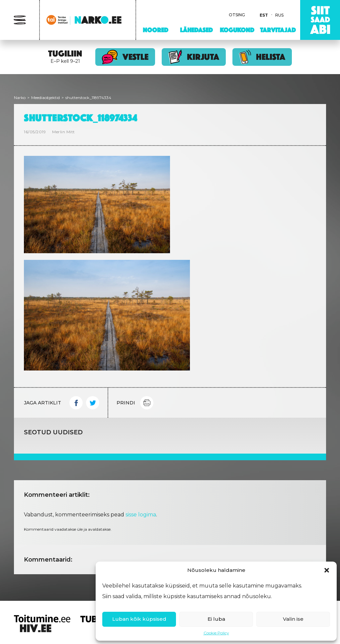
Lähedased (196, 30)
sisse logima (141, 515)
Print (147, 403)
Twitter (93, 403)
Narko (20, 98)
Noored (156, 30)
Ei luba (216, 619)
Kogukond (237, 30)
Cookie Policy (216, 633)
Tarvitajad (278, 30)
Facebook (76, 403)
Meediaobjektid (45, 98)
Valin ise (293, 619)
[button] (327, 570)
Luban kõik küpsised (139, 619)
